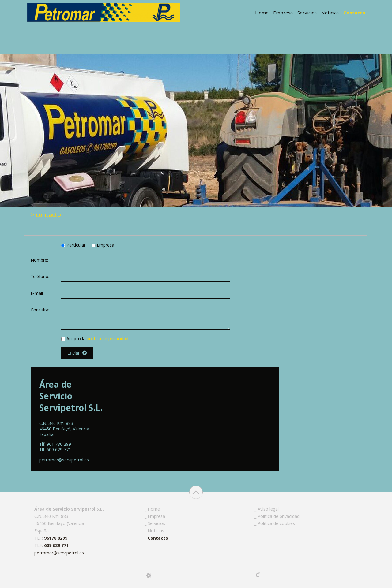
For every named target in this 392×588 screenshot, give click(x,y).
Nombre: (39, 260)
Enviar (77, 353)
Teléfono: (40, 276)
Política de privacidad (279, 516)
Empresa (283, 13)
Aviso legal (268, 509)
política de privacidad (107, 339)
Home (262, 13)
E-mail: (37, 293)
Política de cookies (276, 523)
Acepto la (95, 339)
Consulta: (40, 310)
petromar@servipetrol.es (59, 553)
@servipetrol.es (64, 460)
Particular (74, 245)
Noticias (330, 13)
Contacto (354, 13)
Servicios (307, 13)
